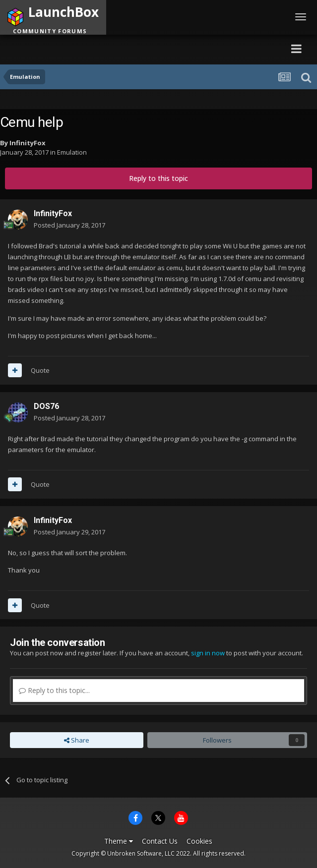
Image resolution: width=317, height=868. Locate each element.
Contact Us (160, 841)
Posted (69, 225)
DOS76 (46, 406)
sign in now (208, 653)
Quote (40, 370)
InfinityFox (28, 143)
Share (77, 740)
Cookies (199, 841)
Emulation (72, 152)
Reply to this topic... (54, 690)
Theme (119, 841)
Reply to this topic (158, 178)
